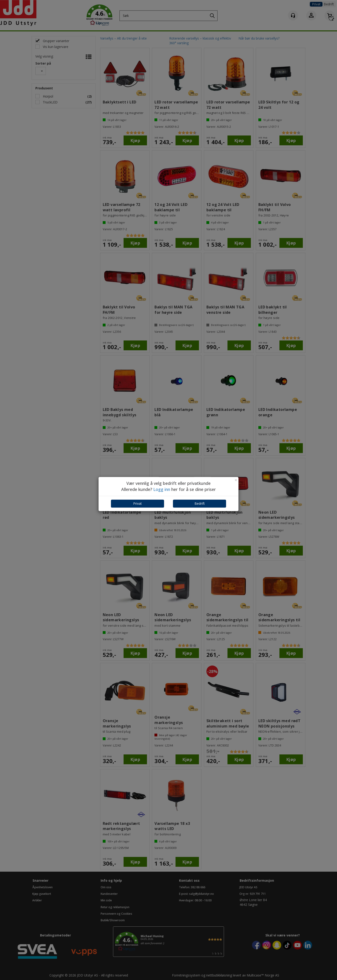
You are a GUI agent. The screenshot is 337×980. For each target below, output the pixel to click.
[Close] (236, 480)
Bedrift (200, 504)
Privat (137, 504)
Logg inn (162, 489)
